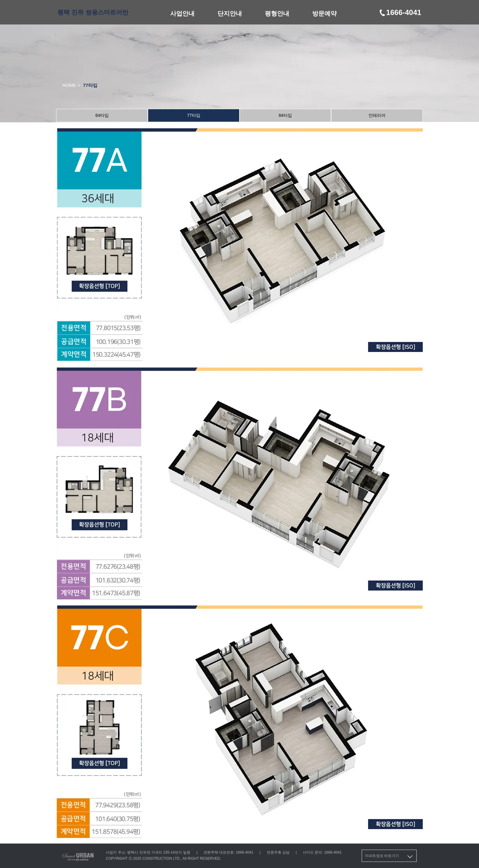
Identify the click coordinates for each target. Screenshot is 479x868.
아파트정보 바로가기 (389, 857)
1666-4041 (400, 12)
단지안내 (230, 13)
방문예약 (324, 13)
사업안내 (182, 13)
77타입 (194, 115)
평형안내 (277, 13)
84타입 (285, 115)
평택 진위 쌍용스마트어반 (93, 12)
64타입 (102, 115)
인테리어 (377, 115)
